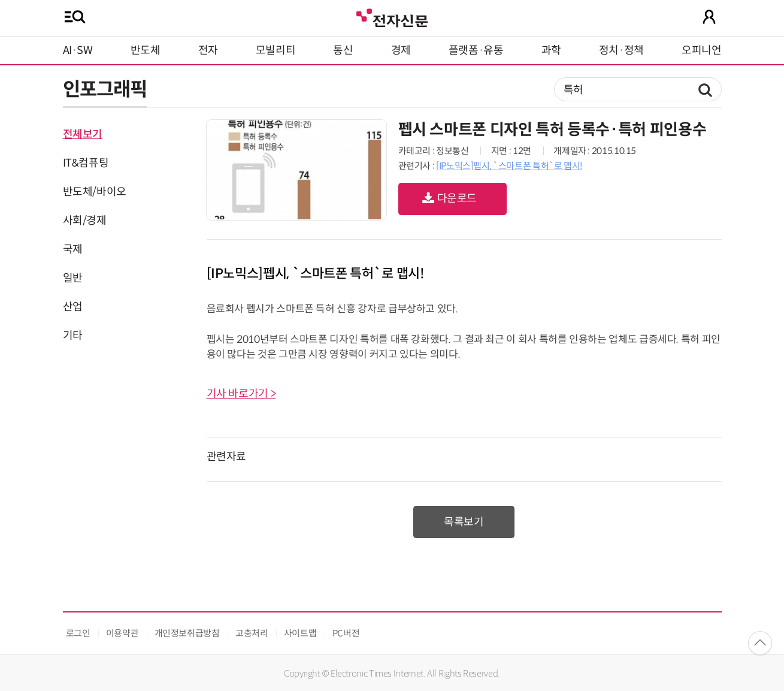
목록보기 (464, 522)
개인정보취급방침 (187, 633)
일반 (73, 278)
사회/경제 (85, 221)
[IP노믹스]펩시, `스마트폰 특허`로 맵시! (509, 166)
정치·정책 (621, 50)
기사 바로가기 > (241, 394)
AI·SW (78, 50)
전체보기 (83, 134)
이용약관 (122, 633)
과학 (551, 50)
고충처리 (252, 633)
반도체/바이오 (95, 192)
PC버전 (346, 633)
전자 (208, 50)
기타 (73, 336)
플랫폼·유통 (476, 50)
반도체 (146, 50)
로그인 (78, 633)
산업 (73, 307)
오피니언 (702, 50)
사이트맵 (300, 633)
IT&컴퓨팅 (86, 163)
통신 (343, 50)
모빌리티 (276, 50)
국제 (73, 249)
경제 (401, 50)
